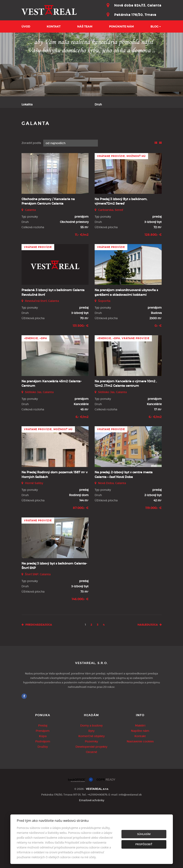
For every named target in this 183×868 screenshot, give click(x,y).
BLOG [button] (154, 26)
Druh (98, 104)
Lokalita (27, 104)
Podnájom (100, 141)
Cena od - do (104, 121)
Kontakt (54, 26)
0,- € (158, 383)
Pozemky (91, 799)
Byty (91, 788)
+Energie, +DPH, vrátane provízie (123, 396)
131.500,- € (81, 383)
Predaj (33, 141)
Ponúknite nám (121, 26)
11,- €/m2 (82, 292)
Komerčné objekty (91, 794)
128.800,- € (153, 292)
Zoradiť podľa (31, 201)
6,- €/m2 (82, 475)
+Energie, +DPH (35, 396)
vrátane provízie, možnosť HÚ (121, 214)
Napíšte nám (140, 788)
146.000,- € (80, 657)
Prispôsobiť (144, 844)
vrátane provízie (38, 305)
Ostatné (91, 810)
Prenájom (56, 141)
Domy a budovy (91, 783)
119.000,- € (154, 566)
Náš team (85, 26)
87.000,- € (81, 566)
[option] (91, 64)
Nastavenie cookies (140, 799)
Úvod (26, 26)
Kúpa (78, 141)
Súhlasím (144, 834)
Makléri (140, 783)
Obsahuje (28, 121)
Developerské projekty (91, 804)
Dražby (43, 804)
